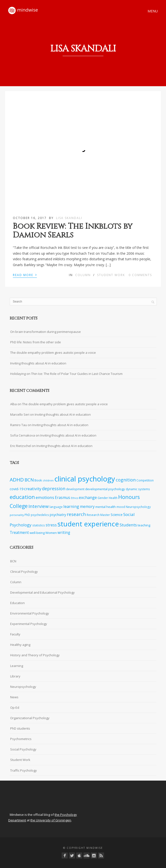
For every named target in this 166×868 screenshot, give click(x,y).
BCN (13, 561)
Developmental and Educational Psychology (42, 592)
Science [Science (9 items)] (117, 515)
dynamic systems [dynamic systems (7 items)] (138, 489)
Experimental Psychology (29, 624)
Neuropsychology (23, 687)
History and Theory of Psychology (35, 655)
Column (83, 275)
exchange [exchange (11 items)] (88, 497)
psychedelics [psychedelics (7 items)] (40, 515)
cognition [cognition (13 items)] (126, 480)
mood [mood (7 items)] (121, 507)
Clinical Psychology (24, 572)
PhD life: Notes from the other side (36, 342)
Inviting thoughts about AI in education (38, 363)
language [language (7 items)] (56, 507)
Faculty (15, 634)
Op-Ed (15, 708)
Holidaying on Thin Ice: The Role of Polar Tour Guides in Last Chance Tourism (66, 374)
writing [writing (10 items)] (64, 533)
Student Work (111, 275)
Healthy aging (20, 645)
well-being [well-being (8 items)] (37, 533)
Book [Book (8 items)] (38, 480)
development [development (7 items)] (75, 489)
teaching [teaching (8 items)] (144, 525)
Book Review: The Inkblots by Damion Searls (73, 231)
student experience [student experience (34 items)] (88, 524)
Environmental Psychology (30, 613)
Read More (25, 275)
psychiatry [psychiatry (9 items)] (58, 515)
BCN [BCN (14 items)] (29, 480)
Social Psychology (23, 749)
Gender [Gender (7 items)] (103, 498)
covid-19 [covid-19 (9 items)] (17, 489)
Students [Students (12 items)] (128, 525)
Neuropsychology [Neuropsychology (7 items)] (138, 507)
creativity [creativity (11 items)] (33, 489)
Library (15, 676)
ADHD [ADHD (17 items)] (17, 480)
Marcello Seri (20, 414)
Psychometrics (21, 739)
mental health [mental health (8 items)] (106, 507)
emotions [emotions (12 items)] (45, 497)
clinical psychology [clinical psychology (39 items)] (85, 479)
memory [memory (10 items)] (87, 507)
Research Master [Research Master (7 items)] (98, 515)
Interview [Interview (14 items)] (39, 506)
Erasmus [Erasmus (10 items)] (62, 498)
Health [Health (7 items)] (113, 498)
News (14, 697)
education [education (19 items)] (22, 497)
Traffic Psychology (24, 770)
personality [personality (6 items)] (17, 515)
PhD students (20, 728)
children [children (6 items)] (48, 480)
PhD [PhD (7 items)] (27, 515)
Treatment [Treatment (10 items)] (19, 533)
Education (17, 603)
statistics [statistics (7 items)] (39, 525)
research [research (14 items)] (76, 514)
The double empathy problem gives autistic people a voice (53, 353)
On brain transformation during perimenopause (46, 332)
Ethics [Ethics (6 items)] (75, 498)
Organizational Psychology (30, 718)
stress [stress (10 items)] (51, 525)
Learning (17, 666)
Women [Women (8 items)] (51, 533)
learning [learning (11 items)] (71, 506)
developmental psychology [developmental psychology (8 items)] (105, 489)
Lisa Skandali (69, 218)
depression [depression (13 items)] (54, 489)
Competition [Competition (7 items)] (145, 480)
